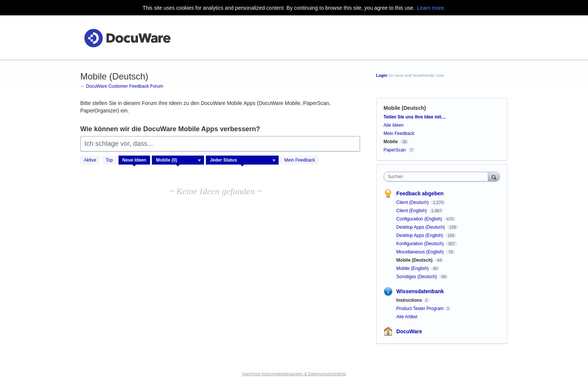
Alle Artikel (407, 317)
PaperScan (395, 150)
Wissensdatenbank (420, 291)
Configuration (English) (420, 219)
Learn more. (431, 8)
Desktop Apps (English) (420, 235)
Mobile (391, 142)
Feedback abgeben (420, 193)
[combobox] (438, 177)
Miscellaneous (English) (421, 252)
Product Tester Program (420, 309)
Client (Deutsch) (413, 202)
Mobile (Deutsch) (415, 260)
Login (382, 75)
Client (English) (412, 211)
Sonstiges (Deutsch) (417, 277)
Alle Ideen (394, 125)
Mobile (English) (413, 268)
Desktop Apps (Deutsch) (421, 227)
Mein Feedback (300, 160)
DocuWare (409, 331)
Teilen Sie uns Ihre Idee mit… (415, 117)
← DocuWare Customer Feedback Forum (122, 86)
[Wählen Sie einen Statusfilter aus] (243, 160)
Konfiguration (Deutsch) (421, 244)
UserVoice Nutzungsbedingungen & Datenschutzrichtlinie (294, 374)
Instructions (409, 300)
